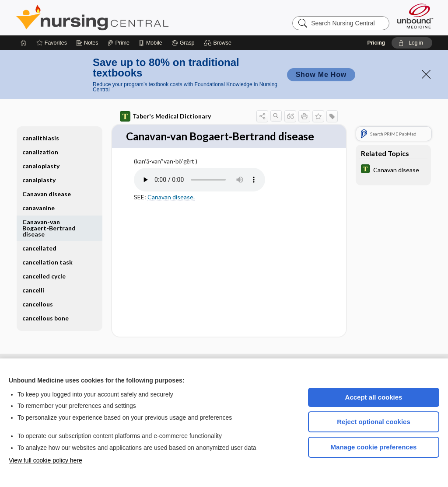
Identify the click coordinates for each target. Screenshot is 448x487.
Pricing (376, 43)
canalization (40, 152)
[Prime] (119, 43)
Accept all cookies (374, 397)
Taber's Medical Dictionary (165, 116)
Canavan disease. (171, 212)
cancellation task (47, 262)
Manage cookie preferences (374, 447)
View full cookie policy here (45, 460)
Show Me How (321, 75)
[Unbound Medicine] (415, 16)
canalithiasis (41, 138)
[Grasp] (183, 43)
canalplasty (39, 180)
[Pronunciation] (199, 195)
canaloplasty (41, 166)
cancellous (38, 304)
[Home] (24, 43)
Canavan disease (47, 194)
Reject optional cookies (374, 422)
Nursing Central (125, 17)
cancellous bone (45, 318)
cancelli (33, 290)
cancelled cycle (44, 276)
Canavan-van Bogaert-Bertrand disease (49, 228)
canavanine (38, 208)
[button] (219, 43)
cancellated (39, 248)
